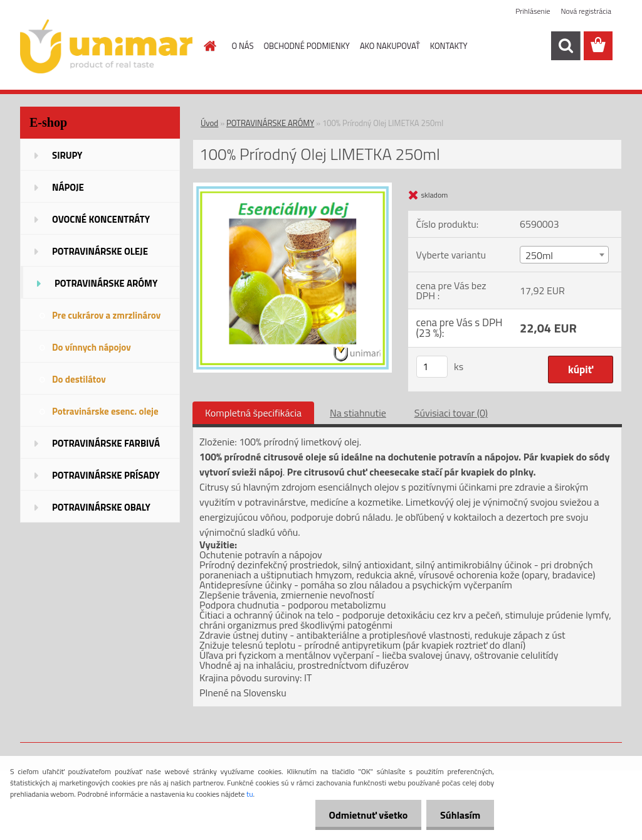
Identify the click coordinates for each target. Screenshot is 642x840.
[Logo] (106, 46)
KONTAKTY (449, 46)
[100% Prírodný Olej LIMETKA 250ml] (292, 188)
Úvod (209, 123)
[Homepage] (208, 46)
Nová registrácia (586, 11)
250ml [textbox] (539, 255)
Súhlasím (458, 815)
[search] (566, 46)
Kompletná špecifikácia (253, 413)
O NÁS (243, 46)
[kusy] (432, 367)
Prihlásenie (533, 11)
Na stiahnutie (358, 413)
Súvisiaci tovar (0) (451, 413)
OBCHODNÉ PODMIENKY (306, 46)
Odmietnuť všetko (362, 815)
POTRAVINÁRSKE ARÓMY (270, 123)
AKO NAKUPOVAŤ (390, 46)
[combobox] (564, 255)
